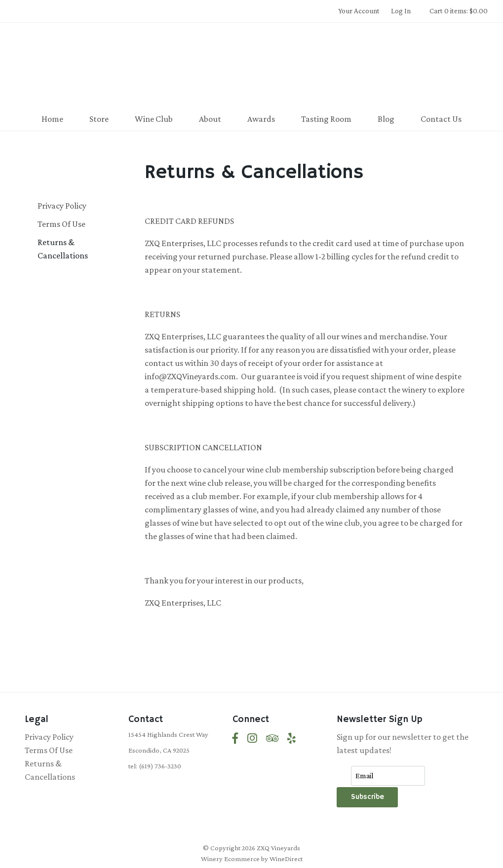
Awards (261, 119)
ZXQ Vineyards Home (252, 66)
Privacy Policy (62, 206)
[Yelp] (291, 739)
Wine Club (154, 119)
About (210, 119)
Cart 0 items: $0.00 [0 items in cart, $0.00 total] (459, 11)
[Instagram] (252, 739)
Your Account (359, 11)
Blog (386, 119)
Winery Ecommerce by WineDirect (252, 859)
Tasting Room (326, 119)
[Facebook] (235, 739)
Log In (401, 11)
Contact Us (441, 119)
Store (99, 119)
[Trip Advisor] (272, 739)
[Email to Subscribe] (388, 776)
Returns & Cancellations (63, 249)
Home (52, 119)
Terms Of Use (61, 224)
